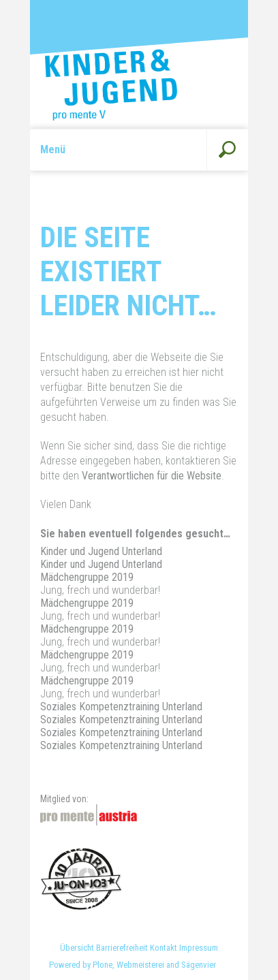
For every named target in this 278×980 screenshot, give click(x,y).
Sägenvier (199, 965)
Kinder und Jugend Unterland (101, 551)
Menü (53, 149)
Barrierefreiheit (122, 948)
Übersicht (77, 948)
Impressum (199, 948)
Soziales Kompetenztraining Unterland (121, 707)
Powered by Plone (81, 965)
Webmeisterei (140, 965)
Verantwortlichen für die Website (152, 476)
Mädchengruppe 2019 (87, 577)
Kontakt (164, 948)
